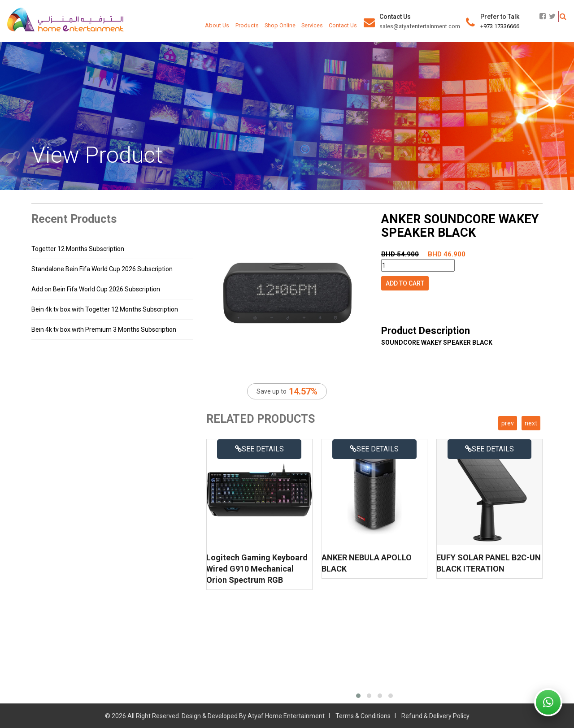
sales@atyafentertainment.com (420, 26)
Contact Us (343, 25)
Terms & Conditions (363, 716)
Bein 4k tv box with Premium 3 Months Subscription (104, 329)
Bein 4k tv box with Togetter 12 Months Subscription (105, 309)
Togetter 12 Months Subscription (78, 249)
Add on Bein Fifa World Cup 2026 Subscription (96, 289)
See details (259, 449)
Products (247, 25)
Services (312, 25)
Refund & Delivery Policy (435, 716)
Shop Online (280, 25)
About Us (217, 25)
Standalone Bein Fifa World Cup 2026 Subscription (102, 269)
